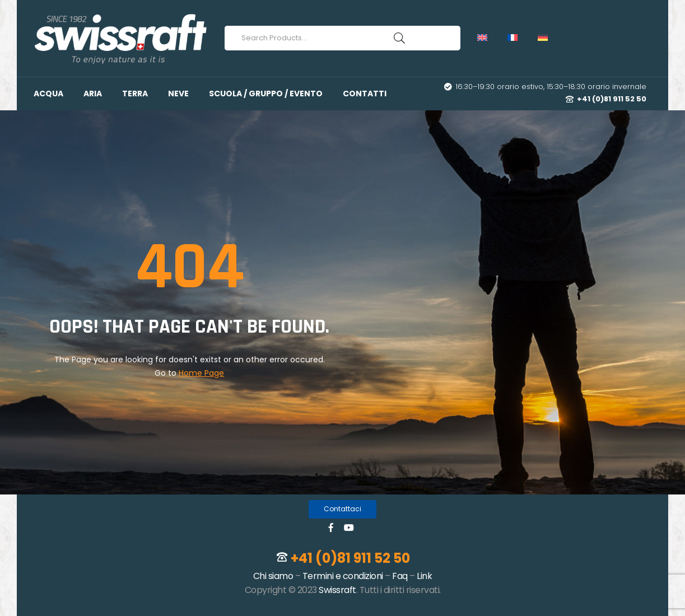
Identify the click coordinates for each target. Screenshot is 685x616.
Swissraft (337, 590)
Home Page (201, 373)
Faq (400, 576)
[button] (342, 509)
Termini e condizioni (343, 576)
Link (424, 576)
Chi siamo (273, 576)
